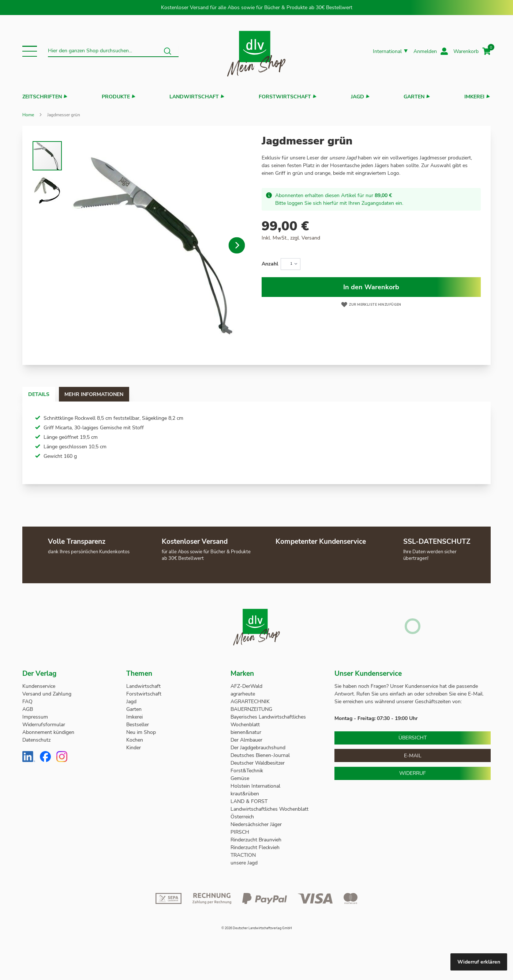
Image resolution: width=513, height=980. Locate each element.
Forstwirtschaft (285, 97)
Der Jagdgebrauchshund (258, 748)
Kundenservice (39, 686)
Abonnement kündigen (48, 732)
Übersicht (413, 738)
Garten (414, 97)
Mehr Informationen (115, 394)
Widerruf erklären (479, 962)
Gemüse (241, 778)
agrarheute (243, 694)
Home (28, 115)
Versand (311, 238)
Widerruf (413, 773)
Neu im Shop (141, 732)
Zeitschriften (42, 97)
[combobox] (113, 51)
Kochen (135, 740)
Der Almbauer (246, 740)
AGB (28, 709)
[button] (30, 51)
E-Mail (413, 756)
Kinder (134, 748)
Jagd (357, 97)
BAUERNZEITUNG (251, 709)
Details (46, 394)
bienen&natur (246, 732)
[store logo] (256, 51)
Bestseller (138, 725)
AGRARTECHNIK (250, 702)
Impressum (35, 717)
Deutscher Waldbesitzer (258, 763)
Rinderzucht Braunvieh (257, 840)
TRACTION (243, 855)
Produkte (116, 97)
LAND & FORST (250, 801)
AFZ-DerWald (246, 686)
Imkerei (474, 97)
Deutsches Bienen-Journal (260, 755)
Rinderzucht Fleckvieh (255, 847)
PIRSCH (240, 832)
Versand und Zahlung (47, 694)
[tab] (46, 394)
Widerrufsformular (44, 725)
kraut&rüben (245, 794)
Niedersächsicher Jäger (257, 824)
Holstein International (256, 786)
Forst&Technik (248, 771)
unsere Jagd (244, 863)
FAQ (27, 702)
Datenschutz (36, 740)
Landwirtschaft (194, 97)
